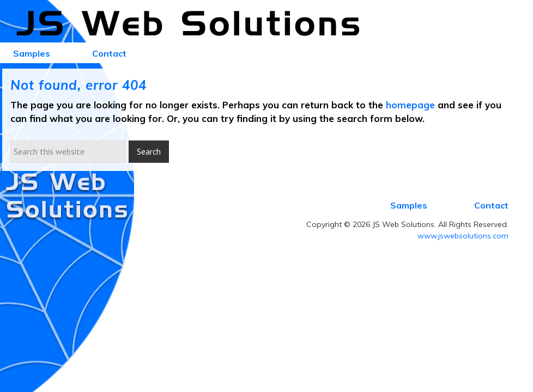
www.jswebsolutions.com (463, 236)
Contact (491, 205)
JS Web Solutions (194, 24)
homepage (410, 105)
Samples (409, 205)
